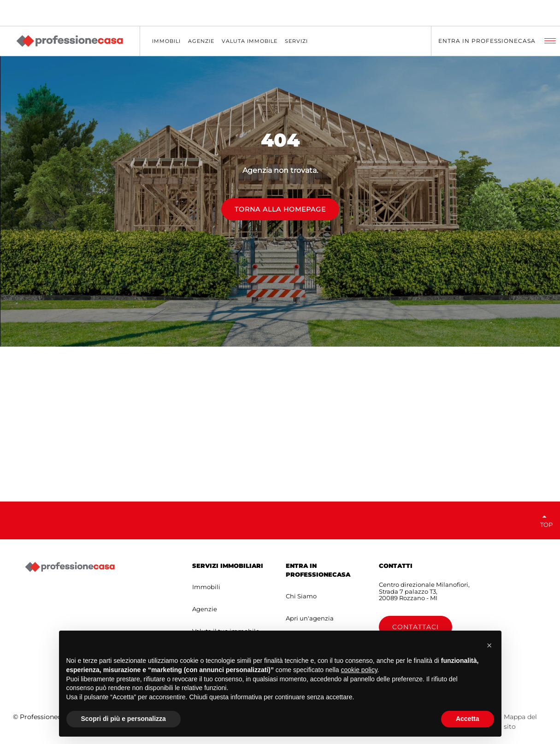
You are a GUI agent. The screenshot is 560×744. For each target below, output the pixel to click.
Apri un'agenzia (310, 618)
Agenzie (205, 609)
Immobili (206, 587)
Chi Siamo (301, 596)
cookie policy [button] (359, 670)
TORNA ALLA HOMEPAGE (280, 209)
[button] (489, 645)
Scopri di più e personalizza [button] (124, 719)
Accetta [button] (468, 719)
